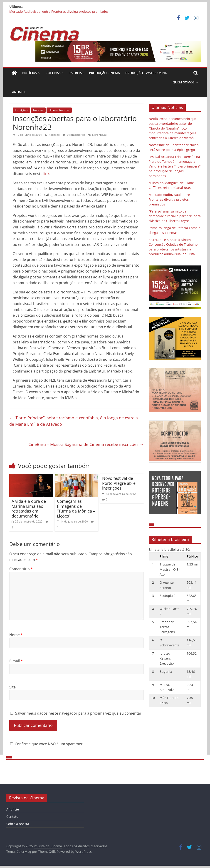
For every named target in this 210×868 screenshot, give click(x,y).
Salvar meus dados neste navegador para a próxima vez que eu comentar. (79, 713)
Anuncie (19, 92)
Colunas (53, 73)
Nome (16, 635)
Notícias (30, 73)
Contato (12, 817)
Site (12, 687)
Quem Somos (184, 82)
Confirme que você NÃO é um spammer (46, 744)
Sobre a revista (18, 824)
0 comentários (74, 135)
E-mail (16, 661)
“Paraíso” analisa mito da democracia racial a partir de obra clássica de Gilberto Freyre (175, 216)
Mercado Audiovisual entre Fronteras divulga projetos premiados (59, 11)
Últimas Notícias (59, 110)
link (46, 174)
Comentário (21, 569)
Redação (55, 135)
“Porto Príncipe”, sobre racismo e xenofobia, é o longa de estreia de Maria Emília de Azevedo (74, 421)
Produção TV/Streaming (146, 73)
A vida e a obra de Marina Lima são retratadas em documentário (29, 509)
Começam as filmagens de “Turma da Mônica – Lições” (76, 509)
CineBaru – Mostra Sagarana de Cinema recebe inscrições (86, 444)
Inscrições (21, 110)
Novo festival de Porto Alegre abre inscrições (119, 483)
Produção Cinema (104, 73)
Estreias (77, 73)
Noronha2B (99, 135)
